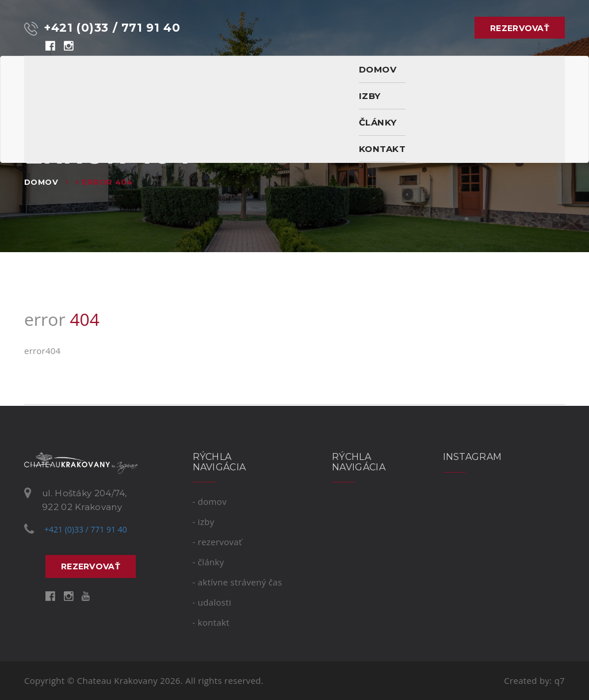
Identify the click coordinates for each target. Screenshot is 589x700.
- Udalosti (212, 602)
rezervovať (520, 28)
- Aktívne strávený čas (238, 582)
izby (370, 96)
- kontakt (211, 622)
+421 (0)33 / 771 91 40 (102, 28)
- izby (204, 522)
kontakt (382, 149)
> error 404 (104, 182)
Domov (41, 182)
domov (378, 69)
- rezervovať (217, 542)
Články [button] (378, 122)
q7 (560, 680)
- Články (209, 562)
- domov (210, 501)
